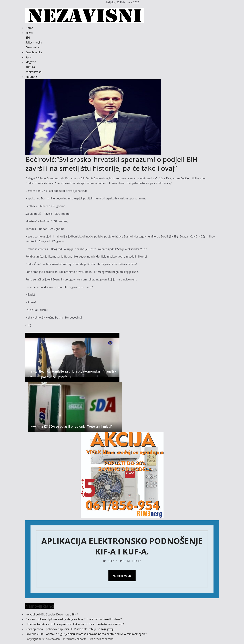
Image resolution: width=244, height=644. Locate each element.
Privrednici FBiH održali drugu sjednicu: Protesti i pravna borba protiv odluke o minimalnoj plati (86, 634)
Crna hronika (34, 52)
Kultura (30, 67)
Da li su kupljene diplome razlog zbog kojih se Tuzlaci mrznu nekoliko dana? (74, 619)
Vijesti (29, 33)
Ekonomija (32, 47)
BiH (28, 38)
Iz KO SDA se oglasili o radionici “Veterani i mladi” (71, 426)
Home (29, 28)
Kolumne (31, 77)
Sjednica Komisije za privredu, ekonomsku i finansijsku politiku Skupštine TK (72, 374)
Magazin (31, 62)
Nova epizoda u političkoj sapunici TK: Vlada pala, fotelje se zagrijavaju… (71, 629)
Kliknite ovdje (122, 576)
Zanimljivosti (33, 72)
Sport (29, 57)
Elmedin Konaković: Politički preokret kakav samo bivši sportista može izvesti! (75, 624)
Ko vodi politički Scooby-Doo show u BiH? (52, 614)
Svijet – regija (34, 42)
